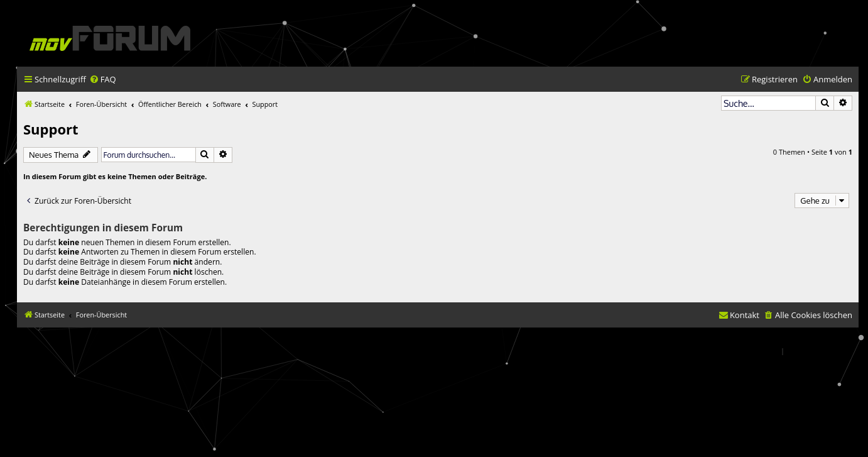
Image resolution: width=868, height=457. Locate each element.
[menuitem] (103, 80)
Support (51, 129)
